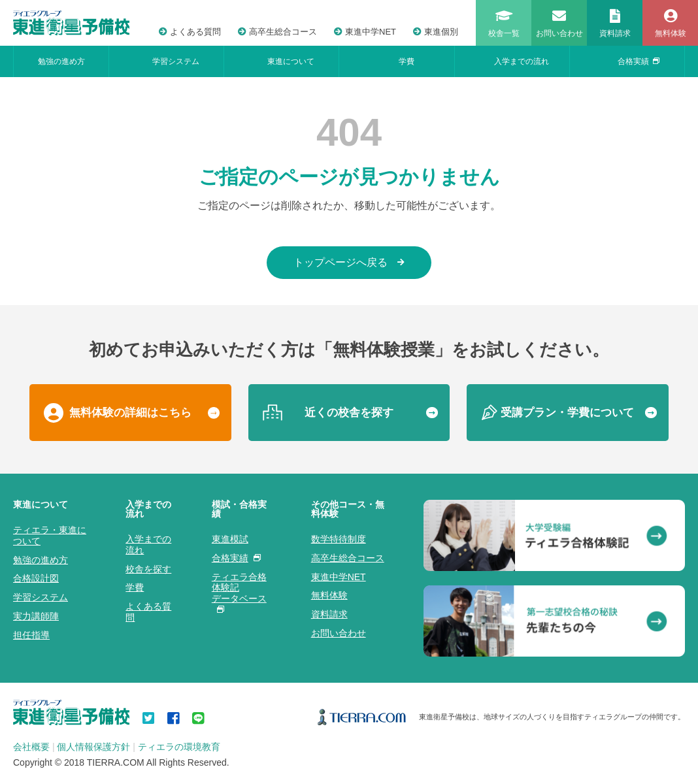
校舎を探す (148, 569)
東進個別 (436, 32)
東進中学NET (365, 32)
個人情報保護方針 (93, 747)
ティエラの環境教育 (179, 747)
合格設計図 (36, 578)
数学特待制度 (339, 539)
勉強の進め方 (61, 61)
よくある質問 (190, 32)
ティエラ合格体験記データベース (239, 592)
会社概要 (31, 747)
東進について (291, 61)
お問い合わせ (339, 633)
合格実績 (639, 61)
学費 (407, 61)
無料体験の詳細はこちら (130, 413)
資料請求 (329, 614)
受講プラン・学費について (567, 413)
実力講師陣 (36, 616)
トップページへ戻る (349, 262)
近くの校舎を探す (349, 413)
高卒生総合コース (277, 32)
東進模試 (230, 539)
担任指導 (31, 635)
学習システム (176, 61)
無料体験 (329, 595)
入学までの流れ (522, 61)
